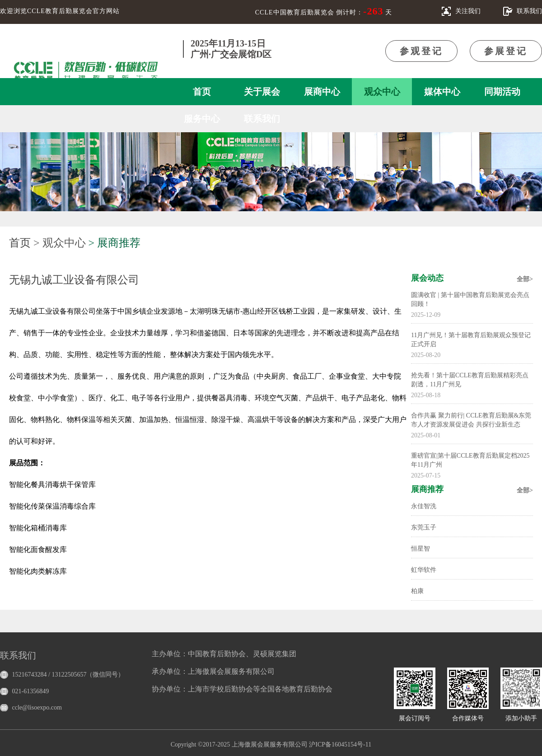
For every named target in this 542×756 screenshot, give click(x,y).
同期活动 (502, 92)
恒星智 (421, 549)
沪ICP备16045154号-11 (340, 744)
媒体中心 (442, 92)
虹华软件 (424, 570)
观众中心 (382, 92)
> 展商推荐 (115, 243)
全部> (525, 279)
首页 (202, 92)
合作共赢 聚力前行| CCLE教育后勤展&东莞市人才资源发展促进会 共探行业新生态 (471, 420)
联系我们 (262, 119)
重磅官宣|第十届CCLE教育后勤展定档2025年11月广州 (470, 460)
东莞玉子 (424, 527)
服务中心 (202, 119)
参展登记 (506, 51)
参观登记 (421, 51)
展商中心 (322, 92)
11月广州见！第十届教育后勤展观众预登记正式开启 (471, 340)
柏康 (417, 591)
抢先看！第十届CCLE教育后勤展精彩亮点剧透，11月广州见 (470, 380)
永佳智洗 (424, 506)
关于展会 (262, 92)
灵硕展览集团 (275, 654)
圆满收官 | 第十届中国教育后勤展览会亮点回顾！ (470, 299)
